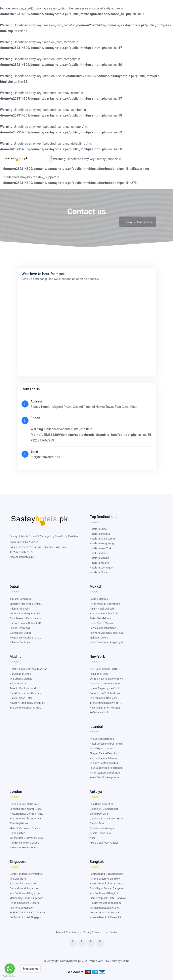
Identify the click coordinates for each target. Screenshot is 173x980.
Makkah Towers (99, 638)
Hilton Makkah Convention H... (107, 604)
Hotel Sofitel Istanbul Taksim (106, 744)
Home (128, 222)
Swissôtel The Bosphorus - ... (106, 777)
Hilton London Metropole (24, 804)
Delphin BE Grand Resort (104, 809)
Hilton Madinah (18, 683)
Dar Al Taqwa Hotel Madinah (26, 693)
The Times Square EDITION (105, 669)
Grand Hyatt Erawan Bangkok (106, 888)
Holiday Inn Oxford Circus (24, 843)
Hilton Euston (17, 833)
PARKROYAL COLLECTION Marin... (29, 912)
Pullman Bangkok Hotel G (104, 908)
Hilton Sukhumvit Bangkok (105, 879)
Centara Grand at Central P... (105, 912)
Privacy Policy (91, 932)
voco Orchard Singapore (24, 884)
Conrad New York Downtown (106, 679)
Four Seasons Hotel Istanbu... (107, 768)
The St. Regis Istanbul (102, 739)
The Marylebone (19, 823)
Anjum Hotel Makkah (102, 609)
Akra (92, 838)
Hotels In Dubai (98, 529)
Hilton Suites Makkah (102, 623)
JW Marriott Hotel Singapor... (26, 917)
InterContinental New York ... (106, 703)
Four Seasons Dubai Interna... (27, 618)
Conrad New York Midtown (105, 693)
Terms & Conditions (67, 932)
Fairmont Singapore (21, 908)
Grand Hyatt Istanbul (101, 748)
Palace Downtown (20, 628)
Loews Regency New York (105, 688)
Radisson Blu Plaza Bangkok (106, 874)
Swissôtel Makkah (100, 618)
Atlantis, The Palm (20, 609)
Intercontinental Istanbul (103, 758)
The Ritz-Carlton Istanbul (104, 763)
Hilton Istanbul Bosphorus (105, 773)
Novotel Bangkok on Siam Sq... (107, 884)
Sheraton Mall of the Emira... (26, 604)
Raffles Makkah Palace (103, 628)
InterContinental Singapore (25, 893)
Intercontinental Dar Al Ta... (105, 613)
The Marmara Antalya (102, 828)
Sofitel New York (99, 712)
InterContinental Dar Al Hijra (25, 708)
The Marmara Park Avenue (105, 683)
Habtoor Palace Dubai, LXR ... (26, 623)
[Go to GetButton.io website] (10, 976)
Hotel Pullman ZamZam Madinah (28, 669)
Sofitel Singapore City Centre (26, 874)
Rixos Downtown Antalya (104, 843)
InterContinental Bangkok (104, 893)
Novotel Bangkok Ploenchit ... (106, 917)
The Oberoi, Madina (21, 679)
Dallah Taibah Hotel (21, 698)
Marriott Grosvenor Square (25, 828)
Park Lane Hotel (99, 674)
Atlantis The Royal (20, 642)
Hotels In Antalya (99, 563)
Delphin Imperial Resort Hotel (106, 819)
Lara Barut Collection (102, 804)
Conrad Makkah (99, 599)
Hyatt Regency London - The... (27, 814)
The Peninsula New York (103, 698)
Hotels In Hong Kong (102, 543)
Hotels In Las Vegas (101, 568)
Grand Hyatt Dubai (20, 633)
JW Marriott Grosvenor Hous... (27, 838)
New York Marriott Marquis (105, 708)
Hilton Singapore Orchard (24, 903)
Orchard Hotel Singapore (24, 888)
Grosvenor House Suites (24, 847)
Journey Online (120, 961)
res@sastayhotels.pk (22, 557)
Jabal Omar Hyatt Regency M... (107, 642)
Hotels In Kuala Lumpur (103, 539)
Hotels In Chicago (100, 572)
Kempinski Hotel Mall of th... (26, 638)
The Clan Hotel (18, 879)
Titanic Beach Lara (100, 833)
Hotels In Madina (99, 558)
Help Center (110, 932)
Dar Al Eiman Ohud (20, 674)
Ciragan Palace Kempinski (105, 753)
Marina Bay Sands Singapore (26, 898)
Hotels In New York (101, 548)
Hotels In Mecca (99, 553)
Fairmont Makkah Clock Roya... (107, 633)
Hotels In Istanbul (100, 534)
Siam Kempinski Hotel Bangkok (108, 898)
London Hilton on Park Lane (26, 809)
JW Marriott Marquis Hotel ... (26, 613)
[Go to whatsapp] (10, 969)
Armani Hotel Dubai (21, 599)
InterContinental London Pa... (26, 819)
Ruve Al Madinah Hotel (23, 688)
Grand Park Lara (99, 814)
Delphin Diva (97, 823)
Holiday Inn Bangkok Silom (105, 903)
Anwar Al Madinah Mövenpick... (28, 703)
